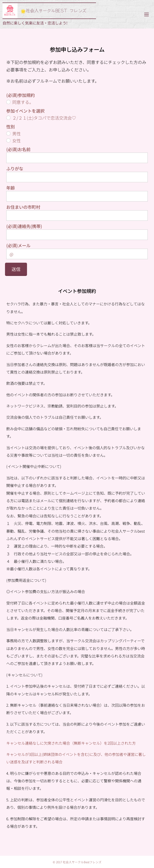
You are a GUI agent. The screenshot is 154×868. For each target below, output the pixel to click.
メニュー (146, 14)
